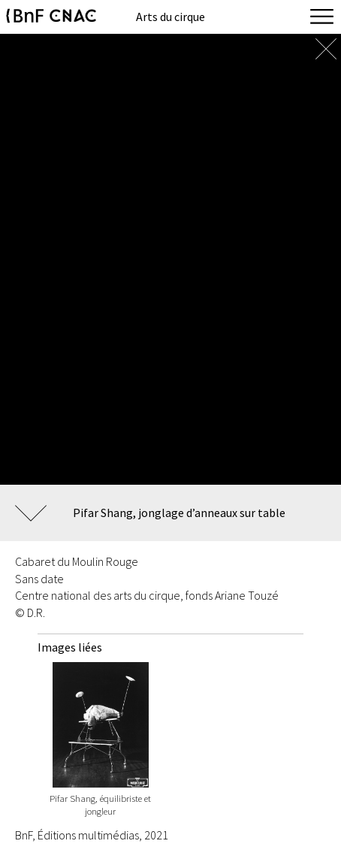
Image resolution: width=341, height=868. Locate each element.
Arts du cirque (170, 17)
